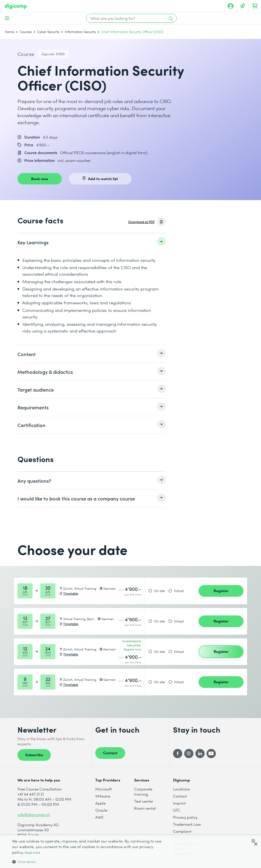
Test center (144, 801)
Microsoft (104, 789)
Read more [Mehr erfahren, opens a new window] (32, 853)
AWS (99, 817)
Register (221, 590)
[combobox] (254, 841)
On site (159, 591)
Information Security (80, 32)
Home (10, 32)
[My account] (231, 6)
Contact (110, 753)
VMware (103, 796)
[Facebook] (178, 754)
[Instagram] (189, 754)
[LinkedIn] (200, 754)
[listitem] (92, 242)
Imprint (179, 803)
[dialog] (130, 852)
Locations (181, 789)
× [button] (256, 844)
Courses (26, 32)
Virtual (179, 591)
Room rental (145, 808)
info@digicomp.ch (34, 814)
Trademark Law (187, 824)
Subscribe (34, 754)
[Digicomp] (16, 6)
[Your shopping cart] (255, 6)
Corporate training (143, 791)
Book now (40, 178)
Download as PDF (142, 222)
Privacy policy (185, 817)
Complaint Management (185, 834)
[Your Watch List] (243, 6)
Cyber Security (48, 32)
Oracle (101, 810)
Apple (100, 803)
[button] (88, 862)
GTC (177, 810)
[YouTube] (211, 754)
